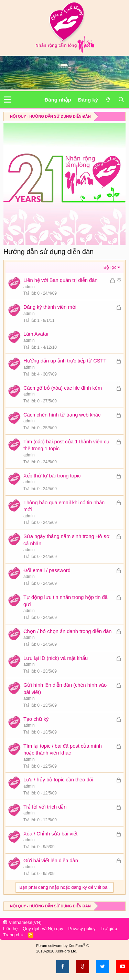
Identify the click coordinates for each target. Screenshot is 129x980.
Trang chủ (13, 935)
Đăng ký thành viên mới (50, 307)
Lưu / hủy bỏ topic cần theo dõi (58, 780)
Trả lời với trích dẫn (45, 807)
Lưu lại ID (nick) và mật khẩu (56, 658)
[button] (8, 100)
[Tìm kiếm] (121, 100)
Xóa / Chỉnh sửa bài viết (50, 834)
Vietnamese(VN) (22, 922)
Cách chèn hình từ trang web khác (62, 415)
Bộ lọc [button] (110, 267)
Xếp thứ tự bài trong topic (52, 476)
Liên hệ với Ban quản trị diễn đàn (60, 280)
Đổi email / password (47, 570)
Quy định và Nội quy (43, 929)
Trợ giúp (109, 929)
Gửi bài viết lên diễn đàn (51, 861)
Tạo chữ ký (36, 719)
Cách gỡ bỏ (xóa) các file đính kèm (63, 388)
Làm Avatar (36, 334)
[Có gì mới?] (108, 100)
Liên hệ (10, 929)
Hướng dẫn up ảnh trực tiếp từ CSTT (65, 361)
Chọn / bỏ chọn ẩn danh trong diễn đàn (68, 631)
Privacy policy (82, 929)
